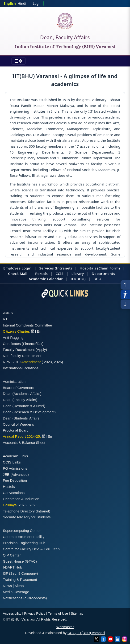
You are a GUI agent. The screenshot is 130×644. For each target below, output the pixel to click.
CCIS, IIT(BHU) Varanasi (86, 633)
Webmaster (65, 627)
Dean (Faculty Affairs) (20, 400)
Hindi (22, 3)
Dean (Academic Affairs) (22, 394)
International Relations (21, 368)
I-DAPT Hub (13, 567)
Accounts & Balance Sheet (24, 443)
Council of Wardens (18, 424)
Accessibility (12, 613)
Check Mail (18, 273)
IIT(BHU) (78, 279)
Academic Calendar (46, 279)
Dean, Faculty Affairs (65, 38)
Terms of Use (58, 613)
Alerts (19, 586)
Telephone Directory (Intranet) (27, 511)
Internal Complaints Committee (27, 325)
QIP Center (12, 555)
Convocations (14, 493)
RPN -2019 (12, 362)
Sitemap (77, 613)
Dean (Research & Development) (29, 412)
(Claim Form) (109, 268)
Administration (14, 382)
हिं (33, 331)
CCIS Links (12, 462)
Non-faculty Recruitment (22, 356)
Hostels (9, 487)
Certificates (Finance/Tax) (23, 344)
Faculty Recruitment (19, 350)
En (39, 331)
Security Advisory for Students (27, 517)
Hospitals (88, 268)
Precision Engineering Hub (24, 543)
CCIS (59, 273)
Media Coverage (16, 592)
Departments (103, 273)
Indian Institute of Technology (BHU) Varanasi (65, 47)
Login (37, 3)
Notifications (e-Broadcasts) (25, 598)
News (7, 586)
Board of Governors (19, 388)
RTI (6, 319)
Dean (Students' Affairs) (22, 418)
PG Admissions (15, 468)
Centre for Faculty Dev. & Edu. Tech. (32, 549)
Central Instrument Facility (24, 537)
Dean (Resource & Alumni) (24, 406)
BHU (97, 279)
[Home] (65, 21)
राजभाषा (9, 313)
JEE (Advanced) (16, 474)
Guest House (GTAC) (20, 561)
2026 (58, 362)
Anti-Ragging (13, 337)
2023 (48, 362)
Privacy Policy (35, 613)
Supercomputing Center (22, 531)
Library (78, 273)
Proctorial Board (16, 430)
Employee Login (17, 268)
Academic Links (15, 456)
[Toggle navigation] (19, 61)
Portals (41, 273)
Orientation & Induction (21, 499)
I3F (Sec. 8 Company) (20, 573)
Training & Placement (20, 580)
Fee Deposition (15, 480)
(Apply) (41, 350)
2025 (34, 505)
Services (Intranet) (56, 268)
